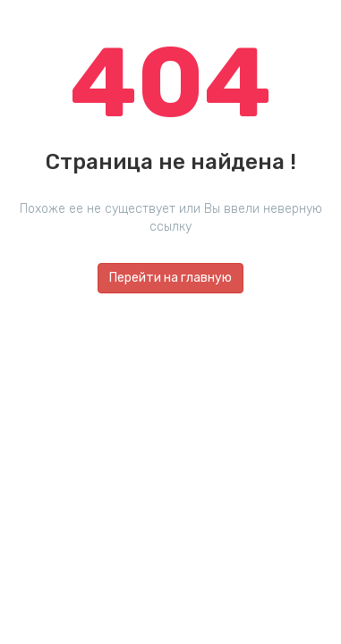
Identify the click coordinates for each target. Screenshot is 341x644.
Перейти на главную (170, 278)
